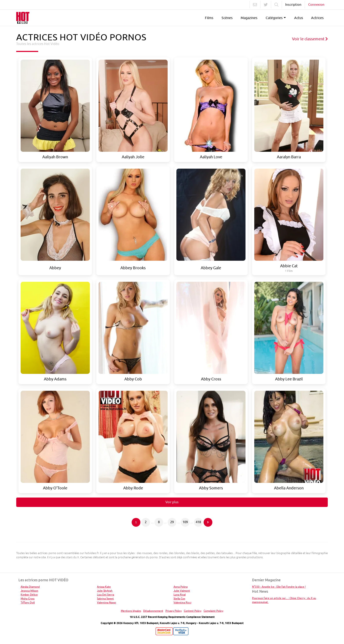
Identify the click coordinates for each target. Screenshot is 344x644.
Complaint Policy (213, 611)
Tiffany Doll (28, 602)
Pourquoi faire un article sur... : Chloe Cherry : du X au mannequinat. (284, 600)
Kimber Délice (29, 595)
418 (198, 522)
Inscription (293, 4)
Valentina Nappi (107, 602)
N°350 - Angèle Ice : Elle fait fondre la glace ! (279, 587)
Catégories (274, 18)
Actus (299, 18)
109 (185, 522)
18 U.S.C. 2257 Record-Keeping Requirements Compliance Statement (172, 617)
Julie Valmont (182, 591)
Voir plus (172, 502)
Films (209, 18)
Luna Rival (180, 595)
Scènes (227, 18)
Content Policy (193, 611)
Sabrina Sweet (105, 599)
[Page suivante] (208, 522)
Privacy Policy (174, 611)
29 (172, 522)
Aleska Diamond (30, 587)
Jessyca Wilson (29, 591)
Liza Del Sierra (106, 595)
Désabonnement (153, 611)
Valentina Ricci (182, 602)
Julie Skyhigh (105, 591)
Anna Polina (181, 587)
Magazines (249, 18)
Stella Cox (179, 599)
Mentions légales (131, 611)
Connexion (316, 4)
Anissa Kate (104, 587)
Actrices (317, 18)
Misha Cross (28, 599)
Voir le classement (310, 39)
